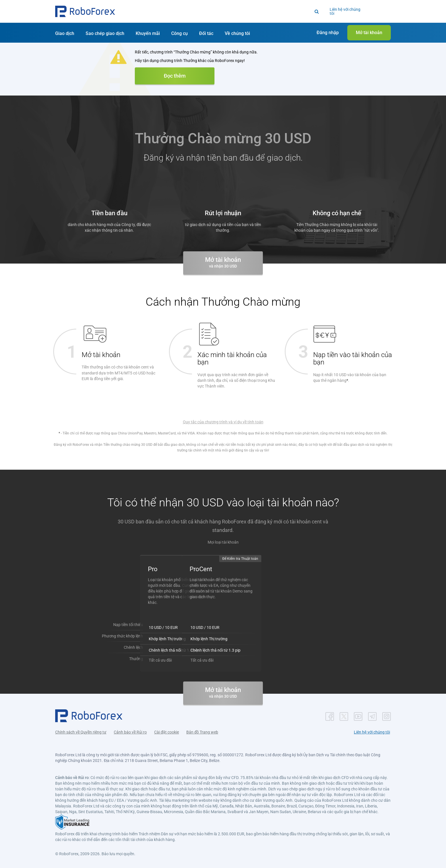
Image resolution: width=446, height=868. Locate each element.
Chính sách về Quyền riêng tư (81, 729)
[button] (85, 11)
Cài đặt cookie (167, 729)
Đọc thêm (175, 76)
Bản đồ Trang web (202, 729)
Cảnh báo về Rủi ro (130, 729)
